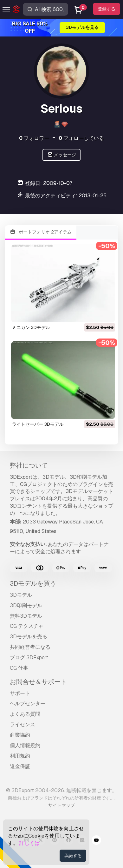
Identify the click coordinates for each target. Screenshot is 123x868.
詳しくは (29, 843)
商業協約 (20, 735)
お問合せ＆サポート (38, 682)
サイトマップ (61, 805)
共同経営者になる (30, 647)
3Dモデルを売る (29, 637)
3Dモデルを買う (33, 583)
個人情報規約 (25, 745)
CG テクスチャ (27, 626)
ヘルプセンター (28, 704)
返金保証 (20, 766)
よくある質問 (25, 714)
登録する (107, 9)
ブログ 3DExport (29, 658)
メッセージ (62, 155)
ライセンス (23, 724)
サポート (20, 693)
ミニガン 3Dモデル (31, 327)
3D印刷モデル (26, 605)
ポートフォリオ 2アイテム (41, 232)
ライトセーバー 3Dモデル (38, 424)
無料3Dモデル (26, 616)
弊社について (29, 465)
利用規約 (20, 756)
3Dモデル (21, 595)
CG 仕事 (19, 668)
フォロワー (34, 138)
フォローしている (81, 138)
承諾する (73, 856)
